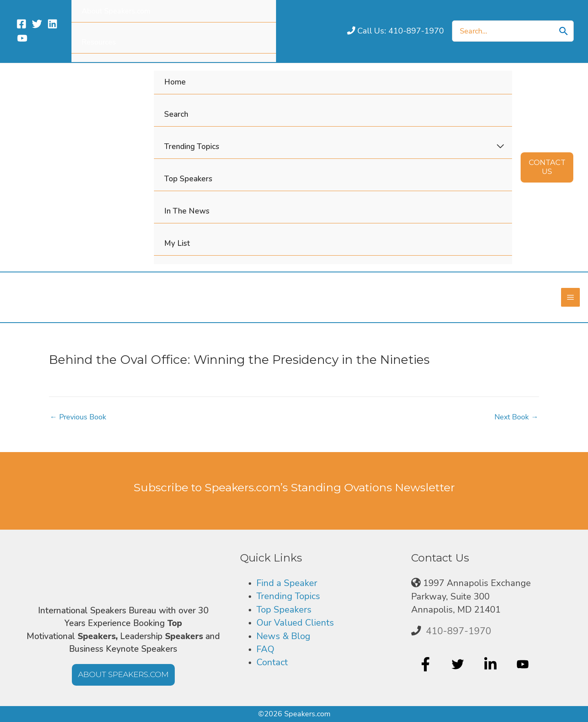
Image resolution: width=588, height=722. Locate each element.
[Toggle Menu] (500, 147)
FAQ (265, 649)
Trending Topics (288, 596)
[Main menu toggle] (570, 297)
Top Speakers (284, 609)
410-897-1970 (459, 631)
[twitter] (459, 664)
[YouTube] (22, 38)
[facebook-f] (427, 664)
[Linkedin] (52, 24)
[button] (547, 167)
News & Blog (283, 636)
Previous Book (78, 417)
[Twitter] (37, 24)
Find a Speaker (287, 583)
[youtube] (524, 664)
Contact (272, 662)
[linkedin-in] (491, 664)
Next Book (516, 417)
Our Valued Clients (295, 622)
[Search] (563, 31)
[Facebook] (21, 24)
